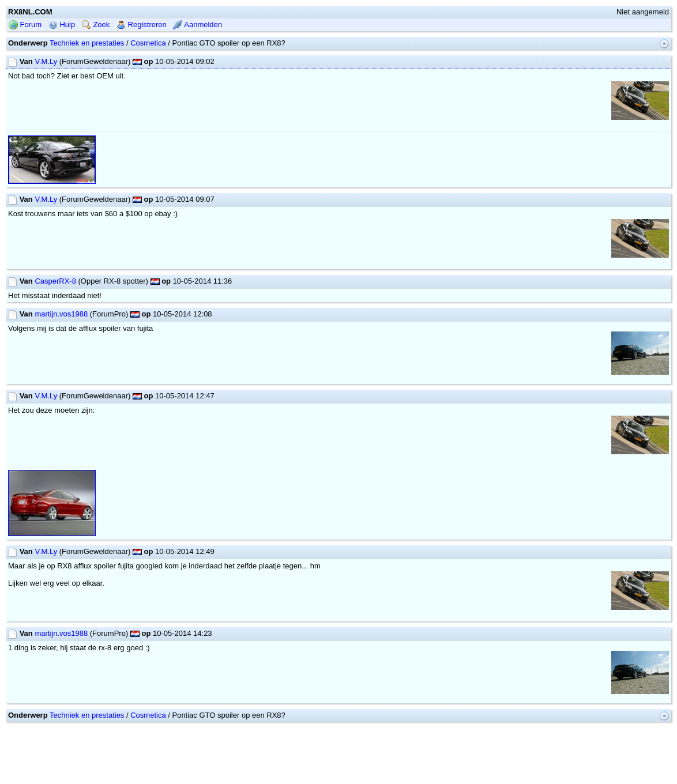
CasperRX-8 (55, 281)
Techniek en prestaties (87, 43)
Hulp (62, 24)
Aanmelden (198, 24)
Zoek (96, 24)
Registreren (142, 24)
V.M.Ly (46, 61)
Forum (25, 24)
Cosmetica (148, 43)
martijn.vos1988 (61, 314)
